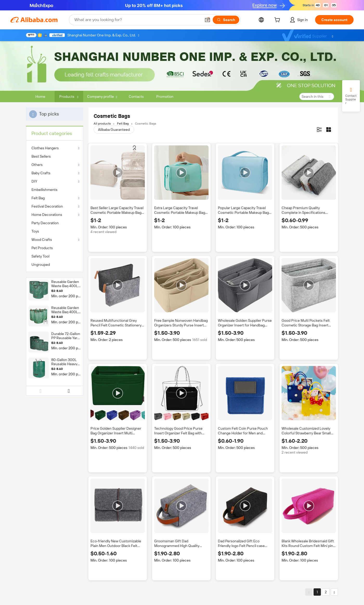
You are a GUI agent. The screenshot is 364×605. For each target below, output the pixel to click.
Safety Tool (40, 256)
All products (102, 124)
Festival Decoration (47, 206)
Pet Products (42, 248)
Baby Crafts (41, 173)
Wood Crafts (42, 240)
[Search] (226, 20)
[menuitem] (55, 156)
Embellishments (44, 190)
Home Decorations (47, 215)
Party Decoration (45, 223)
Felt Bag (38, 198)
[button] (207, 20)
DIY (34, 181)
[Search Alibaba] (137, 20)
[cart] (278, 21)
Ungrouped (41, 265)
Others (37, 165)
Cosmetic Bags (146, 124)
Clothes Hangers (45, 148)
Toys (35, 231)
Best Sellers (41, 156)
